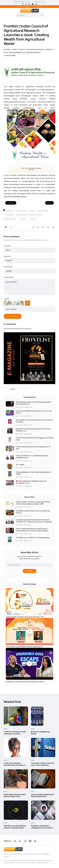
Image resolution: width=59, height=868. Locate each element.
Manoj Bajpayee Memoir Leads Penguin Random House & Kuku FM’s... (33, 403)
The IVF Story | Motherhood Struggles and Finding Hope (34, 439)
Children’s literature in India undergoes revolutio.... (15, 733)
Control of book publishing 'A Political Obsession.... (42, 796)
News (6, 729)
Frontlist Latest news (10, 219)
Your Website (8, 267)
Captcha (7, 299)
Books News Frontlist (21, 211)
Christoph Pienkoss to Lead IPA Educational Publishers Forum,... (32, 457)
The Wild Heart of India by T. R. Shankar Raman (33, 538)
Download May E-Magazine (29, 7)
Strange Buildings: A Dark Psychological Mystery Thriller (33, 473)
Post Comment (13, 316)
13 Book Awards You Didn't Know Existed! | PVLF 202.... (25, 617)
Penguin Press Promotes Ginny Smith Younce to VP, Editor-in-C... (33, 430)
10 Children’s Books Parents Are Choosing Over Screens (33, 512)
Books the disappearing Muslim (40, 733)
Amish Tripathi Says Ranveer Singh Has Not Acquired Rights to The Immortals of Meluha (32, 530)
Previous (11, 203)
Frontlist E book (9, 215)
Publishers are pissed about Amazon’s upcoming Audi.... (15, 827)
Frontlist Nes (23, 219)
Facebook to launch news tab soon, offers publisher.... (42, 764)
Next (49, 203)
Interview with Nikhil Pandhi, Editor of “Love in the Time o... (34, 412)
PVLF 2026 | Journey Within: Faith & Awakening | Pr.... (25, 647)
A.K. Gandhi (20, 465)
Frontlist (32, 211)
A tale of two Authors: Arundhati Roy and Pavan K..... (15, 764)
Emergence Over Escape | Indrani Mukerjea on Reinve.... (26, 682)
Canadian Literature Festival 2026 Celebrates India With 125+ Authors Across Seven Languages (34, 521)
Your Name (7, 246)
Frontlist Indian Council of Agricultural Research (29, 215)
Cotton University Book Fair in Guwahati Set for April (33, 448)
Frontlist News (33, 219)
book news (9, 211)
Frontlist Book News (43, 211)
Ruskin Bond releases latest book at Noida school (15, 796)
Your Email (7, 256)
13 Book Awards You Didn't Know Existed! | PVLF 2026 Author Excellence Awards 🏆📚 (33, 503)
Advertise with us (39, 2)
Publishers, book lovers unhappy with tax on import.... (43, 827)
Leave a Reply (8, 277)
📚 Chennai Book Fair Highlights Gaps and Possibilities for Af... (31, 482)
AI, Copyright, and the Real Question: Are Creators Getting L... (34, 421)
